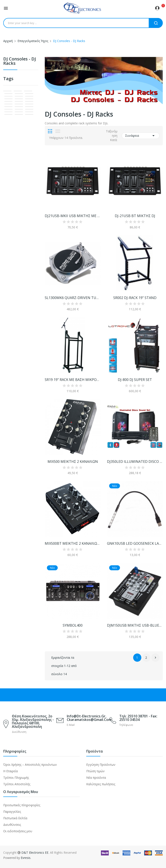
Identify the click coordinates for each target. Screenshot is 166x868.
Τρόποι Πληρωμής (16, 778)
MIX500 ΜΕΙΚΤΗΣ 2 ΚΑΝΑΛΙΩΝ (73, 462)
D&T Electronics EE (35, 853)
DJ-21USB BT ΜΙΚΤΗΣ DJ (135, 216)
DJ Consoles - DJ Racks (20, 61)
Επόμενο (155, 658)
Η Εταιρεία (10, 771)
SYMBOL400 (73, 625)
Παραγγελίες (12, 812)
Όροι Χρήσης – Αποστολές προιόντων (30, 765)
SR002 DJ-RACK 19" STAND (135, 298)
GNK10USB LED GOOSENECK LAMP (135, 543)
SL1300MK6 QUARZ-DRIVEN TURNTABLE (73, 298)
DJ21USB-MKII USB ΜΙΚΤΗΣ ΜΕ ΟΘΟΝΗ (73, 216)
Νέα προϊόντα (96, 778)
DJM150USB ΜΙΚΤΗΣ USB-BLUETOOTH (135, 625)
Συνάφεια (141, 136)
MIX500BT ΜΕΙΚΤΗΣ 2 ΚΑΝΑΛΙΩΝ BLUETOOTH (73, 543)
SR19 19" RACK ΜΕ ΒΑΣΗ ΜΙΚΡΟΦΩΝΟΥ (73, 380)
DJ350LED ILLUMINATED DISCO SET (135, 462)
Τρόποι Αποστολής (17, 784)
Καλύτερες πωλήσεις (101, 784)
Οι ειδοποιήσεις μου (18, 831)
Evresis (26, 858)
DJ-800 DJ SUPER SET (135, 380)
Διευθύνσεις (12, 825)
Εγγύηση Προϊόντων (101, 765)
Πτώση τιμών (95, 771)
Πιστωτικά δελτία (15, 818)
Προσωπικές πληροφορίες (22, 805)
